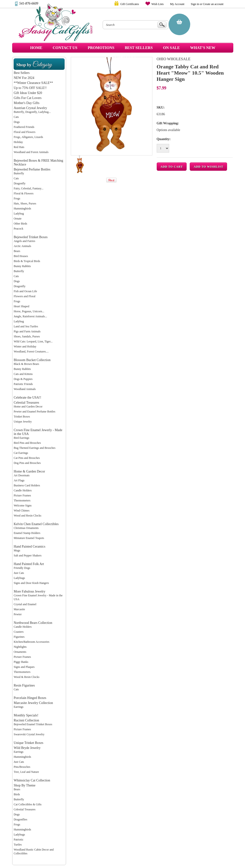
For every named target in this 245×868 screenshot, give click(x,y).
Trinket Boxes (22, 417)
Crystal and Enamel (25, 604)
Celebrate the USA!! (27, 398)
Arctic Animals (22, 246)
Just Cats (19, 573)
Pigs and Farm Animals (27, 331)
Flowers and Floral (25, 296)
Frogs (17, 198)
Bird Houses (21, 256)
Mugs (17, 550)
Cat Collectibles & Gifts (28, 804)
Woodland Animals (25, 389)
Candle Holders (23, 490)
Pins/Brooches (22, 767)
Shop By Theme (25, 785)
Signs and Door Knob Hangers (31, 583)
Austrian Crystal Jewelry (30, 108)
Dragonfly (19, 183)
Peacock (18, 229)
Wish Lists (158, 4)
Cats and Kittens (23, 374)
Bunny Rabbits (22, 266)
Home (36, 48)
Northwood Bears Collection (33, 623)
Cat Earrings (21, 453)
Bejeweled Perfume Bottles (32, 169)
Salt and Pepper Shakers (28, 555)
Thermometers (22, 500)
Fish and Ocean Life (25, 291)
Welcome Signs (23, 505)
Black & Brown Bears (26, 364)
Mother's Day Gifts (27, 103)
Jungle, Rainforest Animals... (30, 316)
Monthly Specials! (26, 715)
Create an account (213, 4)
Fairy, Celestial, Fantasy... (28, 188)
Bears (17, 251)
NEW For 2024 (24, 78)
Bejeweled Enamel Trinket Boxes (33, 724)
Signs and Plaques (24, 667)
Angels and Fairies (24, 241)
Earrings (19, 707)
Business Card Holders (27, 485)
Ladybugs (19, 578)
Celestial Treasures (26, 403)
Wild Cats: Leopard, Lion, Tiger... (33, 341)
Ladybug (19, 214)
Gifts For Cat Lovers (28, 98)
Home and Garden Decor (28, 407)
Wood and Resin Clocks (27, 516)
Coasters (19, 632)
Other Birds (20, 224)
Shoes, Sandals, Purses (27, 336)
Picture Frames (22, 495)
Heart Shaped (21, 306)
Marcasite (19, 609)
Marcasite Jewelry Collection (33, 703)
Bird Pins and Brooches (27, 443)
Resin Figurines (24, 685)
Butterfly (19, 173)
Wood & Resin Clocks (26, 677)
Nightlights (20, 647)
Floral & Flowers (24, 193)
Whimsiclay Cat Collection (32, 780)
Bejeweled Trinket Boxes (31, 237)
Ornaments (20, 652)
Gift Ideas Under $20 (28, 93)
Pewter (18, 614)
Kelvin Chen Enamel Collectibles (36, 524)
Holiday (18, 142)
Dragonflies (20, 819)
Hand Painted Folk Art (29, 564)
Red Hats (19, 147)
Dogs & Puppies (23, 379)
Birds (17, 794)
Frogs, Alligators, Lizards (28, 137)
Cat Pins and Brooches (27, 458)
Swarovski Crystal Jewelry (29, 734)
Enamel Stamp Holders (27, 533)
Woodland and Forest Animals (31, 152)
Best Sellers (22, 73)
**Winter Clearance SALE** (33, 83)
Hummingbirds (22, 209)
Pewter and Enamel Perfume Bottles (34, 412)
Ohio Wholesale (174, 59)
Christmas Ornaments (26, 528)
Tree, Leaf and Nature (26, 772)
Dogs (17, 122)
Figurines (19, 637)
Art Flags (19, 480)
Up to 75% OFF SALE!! (30, 88)
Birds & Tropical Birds (27, 261)
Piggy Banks (21, 662)
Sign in (195, 4)
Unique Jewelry (23, 422)
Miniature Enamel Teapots (29, 538)
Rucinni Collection (26, 720)
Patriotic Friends (23, 384)
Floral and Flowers (25, 132)
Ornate (18, 219)
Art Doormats (22, 475)
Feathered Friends (24, 127)
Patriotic (19, 840)
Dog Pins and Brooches (27, 463)
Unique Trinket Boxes (28, 743)
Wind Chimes (22, 511)
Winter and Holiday (25, 346)
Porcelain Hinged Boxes (30, 698)
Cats (16, 117)
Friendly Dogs (22, 568)
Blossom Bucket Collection (32, 360)
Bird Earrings (21, 438)
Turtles (18, 845)
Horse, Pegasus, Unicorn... (29, 311)
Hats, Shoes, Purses (25, 203)
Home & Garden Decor (29, 471)
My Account (177, 4)
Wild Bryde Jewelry (27, 748)
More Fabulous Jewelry (29, 591)
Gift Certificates (130, 4)
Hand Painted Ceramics (29, 547)
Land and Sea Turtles (26, 326)
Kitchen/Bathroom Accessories (31, 642)
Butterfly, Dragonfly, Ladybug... (32, 112)
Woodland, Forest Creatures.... (31, 352)
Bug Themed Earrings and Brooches (34, 448)
